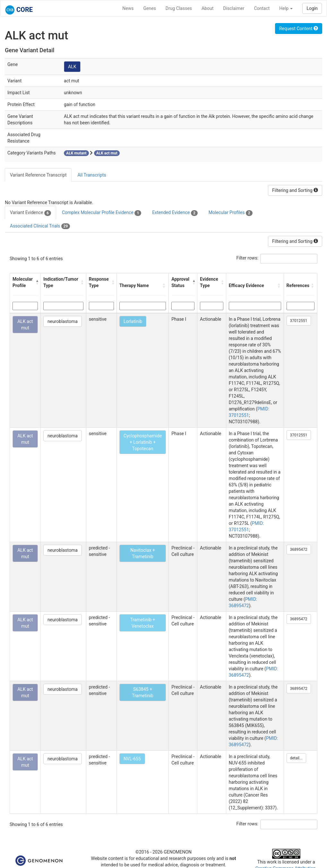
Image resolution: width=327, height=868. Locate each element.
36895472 (299, 550)
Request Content (299, 29)
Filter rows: (248, 258)
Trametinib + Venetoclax (143, 623)
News (128, 8)
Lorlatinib (133, 321)
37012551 (299, 321)
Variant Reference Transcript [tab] (38, 175)
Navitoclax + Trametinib (143, 553)
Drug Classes (179, 8)
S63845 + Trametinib (143, 692)
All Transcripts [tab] (92, 175)
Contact (262, 8)
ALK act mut (25, 325)
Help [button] (286, 8)
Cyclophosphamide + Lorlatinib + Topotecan (143, 442)
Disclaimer (234, 8)
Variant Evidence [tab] (30, 213)
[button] (36, 282)
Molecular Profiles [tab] (231, 213)
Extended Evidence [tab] (175, 213)
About (207, 8)
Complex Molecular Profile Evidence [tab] (102, 213)
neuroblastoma (63, 321)
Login (312, 8)
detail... (296, 758)
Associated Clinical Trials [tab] (40, 226)
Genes (150, 8)
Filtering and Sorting (295, 190)
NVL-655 (132, 759)
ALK (72, 67)
